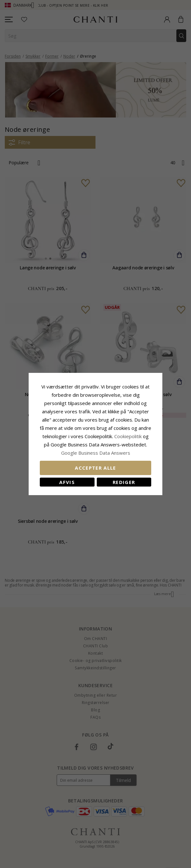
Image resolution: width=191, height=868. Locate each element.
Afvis (67, 482)
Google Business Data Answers (96, 453)
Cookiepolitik (128, 436)
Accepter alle (95, 468)
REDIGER (124, 482)
